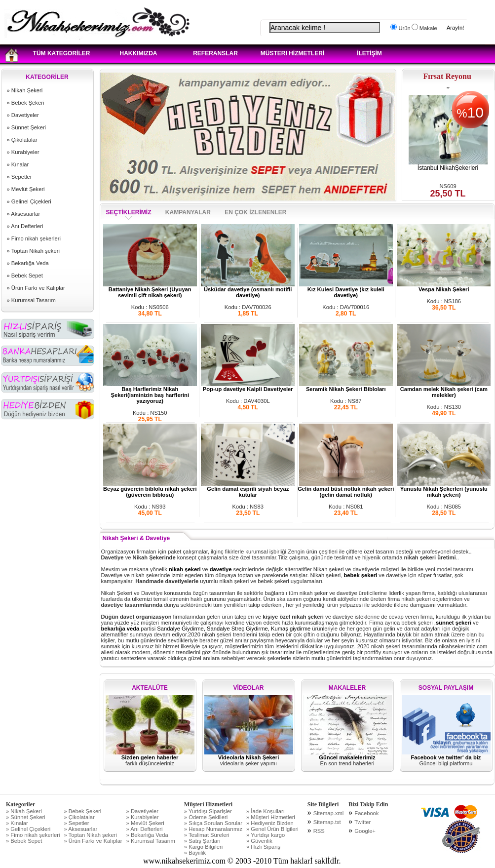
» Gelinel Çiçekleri (29, 201)
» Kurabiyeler (23, 152)
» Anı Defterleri (25, 226)
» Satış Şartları (202, 841)
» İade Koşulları (266, 811)
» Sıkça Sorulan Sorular (213, 823)
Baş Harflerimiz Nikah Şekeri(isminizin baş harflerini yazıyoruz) (150, 393)
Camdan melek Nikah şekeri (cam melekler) (444, 390)
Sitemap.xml (329, 813)
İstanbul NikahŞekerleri (448, 168)
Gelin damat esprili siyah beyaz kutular (248, 489)
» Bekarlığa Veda (28, 263)
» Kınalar (18, 164)
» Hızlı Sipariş (263, 847)
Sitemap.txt (327, 822)
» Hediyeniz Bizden (270, 823)
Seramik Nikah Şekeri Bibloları (346, 387)
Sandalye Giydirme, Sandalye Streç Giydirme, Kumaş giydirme (234, 629)
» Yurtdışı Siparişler (208, 811)
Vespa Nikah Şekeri (444, 287)
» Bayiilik (195, 853)
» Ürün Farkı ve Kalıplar (36, 288)
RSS (319, 831)
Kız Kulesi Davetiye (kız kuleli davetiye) (346, 290)
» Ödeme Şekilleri (206, 817)
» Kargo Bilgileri (203, 847)
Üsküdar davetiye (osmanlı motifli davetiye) (248, 290)
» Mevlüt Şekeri (26, 189)
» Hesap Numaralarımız (213, 829)
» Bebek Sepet (25, 276)
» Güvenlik (259, 841)
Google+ (365, 831)
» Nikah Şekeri (25, 90)
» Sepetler (19, 177)
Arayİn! (455, 28)
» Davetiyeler (23, 115)
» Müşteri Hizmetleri (271, 817)
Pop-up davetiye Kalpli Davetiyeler (248, 387)
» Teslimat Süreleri (207, 835)
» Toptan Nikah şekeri (33, 251)
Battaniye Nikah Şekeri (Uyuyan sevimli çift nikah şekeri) (150, 290)
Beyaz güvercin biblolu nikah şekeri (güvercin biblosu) (150, 489)
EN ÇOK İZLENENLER (255, 212)
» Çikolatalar (22, 140)
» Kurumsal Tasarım (31, 300)
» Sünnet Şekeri (27, 127)
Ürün (403, 28)
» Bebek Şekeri (26, 103)
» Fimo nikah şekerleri (34, 238)
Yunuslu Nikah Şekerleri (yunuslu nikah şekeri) (444, 489)
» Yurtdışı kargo (266, 835)
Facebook (366, 813)
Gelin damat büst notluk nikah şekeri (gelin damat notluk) (346, 489)
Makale (428, 28)
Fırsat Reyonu (447, 76)
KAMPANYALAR (189, 212)
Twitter (362, 822)
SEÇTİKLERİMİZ (129, 212)
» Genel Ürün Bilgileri (272, 829)
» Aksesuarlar (24, 214)
